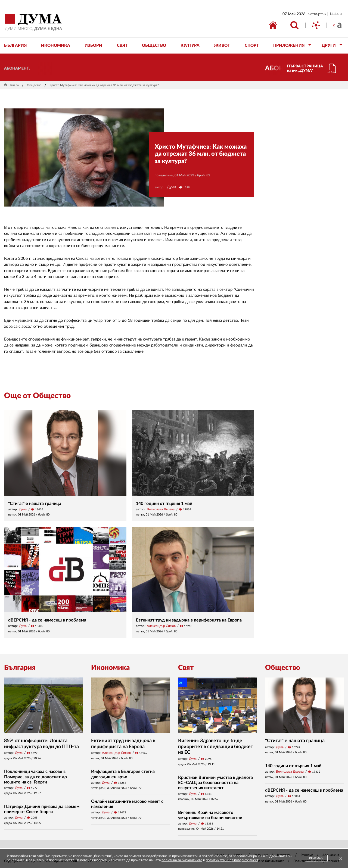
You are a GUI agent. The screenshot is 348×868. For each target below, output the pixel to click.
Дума (172, 187)
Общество (34, 85)
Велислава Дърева (161, 509)
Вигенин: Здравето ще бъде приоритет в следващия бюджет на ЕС (216, 747)
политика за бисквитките (182, 860)
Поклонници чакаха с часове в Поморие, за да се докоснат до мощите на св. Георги (35, 777)
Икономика (110, 668)
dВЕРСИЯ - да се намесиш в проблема (47, 620)
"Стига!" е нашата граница (35, 504)
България (20, 668)
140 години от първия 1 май (164, 504)
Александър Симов (161, 626)
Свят (186, 668)
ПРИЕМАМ (316, 858)
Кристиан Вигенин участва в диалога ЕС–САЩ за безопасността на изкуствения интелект (215, 783)
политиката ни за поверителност (232, 860)
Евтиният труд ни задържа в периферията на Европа (189, 620)
